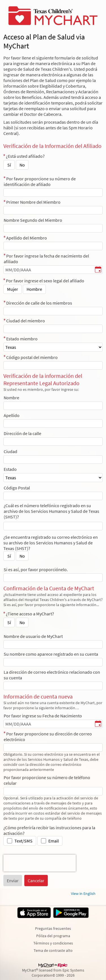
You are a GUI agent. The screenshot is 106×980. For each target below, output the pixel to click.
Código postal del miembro (32, 357)
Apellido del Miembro (27, 238)
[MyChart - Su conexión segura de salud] (53, 16)
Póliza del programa (53, 936)
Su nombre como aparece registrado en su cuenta (51, 654)
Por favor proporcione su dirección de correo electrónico (48, 737)
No (22, 165)
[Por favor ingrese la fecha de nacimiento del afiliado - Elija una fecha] (98, 270)
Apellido (12, 415)
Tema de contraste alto (53, 950)
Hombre (34, 289)
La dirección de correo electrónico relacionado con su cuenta (52, 675)
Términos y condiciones (53, 943)
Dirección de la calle (22, 433)
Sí (9, 165)
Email (54, 841)
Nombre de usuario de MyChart (33, 636)
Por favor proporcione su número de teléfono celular (47, 780)
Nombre (11, 398)
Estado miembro (22, 339)
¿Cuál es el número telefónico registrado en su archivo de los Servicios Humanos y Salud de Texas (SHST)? (51, 511)
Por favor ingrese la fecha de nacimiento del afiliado (46, 259)
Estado (10, 469)
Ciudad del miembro (26, 321)
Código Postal (17, 488)
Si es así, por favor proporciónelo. (36, 569)
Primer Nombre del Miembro (33, 202)
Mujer (13, 289)
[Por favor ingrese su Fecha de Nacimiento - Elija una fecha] (98, 724)
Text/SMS (23, 841)
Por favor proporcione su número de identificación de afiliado (40, 181)
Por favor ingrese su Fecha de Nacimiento (43, 716)
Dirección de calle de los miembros (39, 303)
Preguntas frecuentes (53, 928)
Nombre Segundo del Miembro (33, 220)
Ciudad (10, 451)
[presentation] (40, 863)
